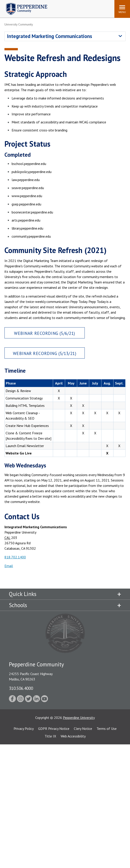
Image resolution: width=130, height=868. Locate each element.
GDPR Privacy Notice (54, 729)
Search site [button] (50, 7)
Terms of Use (107, 729)
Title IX (50, 736)
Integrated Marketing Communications (50, 36)
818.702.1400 (15, 557)
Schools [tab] (18, 605)
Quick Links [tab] (23, 594)
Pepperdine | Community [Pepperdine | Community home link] (23, 4)
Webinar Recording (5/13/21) (45, 353)
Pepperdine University (79, 718)
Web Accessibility (73, 736)
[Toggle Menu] (122, 9)
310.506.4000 (21, 688)
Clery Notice (83, 729)
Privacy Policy (24, 729)
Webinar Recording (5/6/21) (45, 333)
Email (9, 566)
